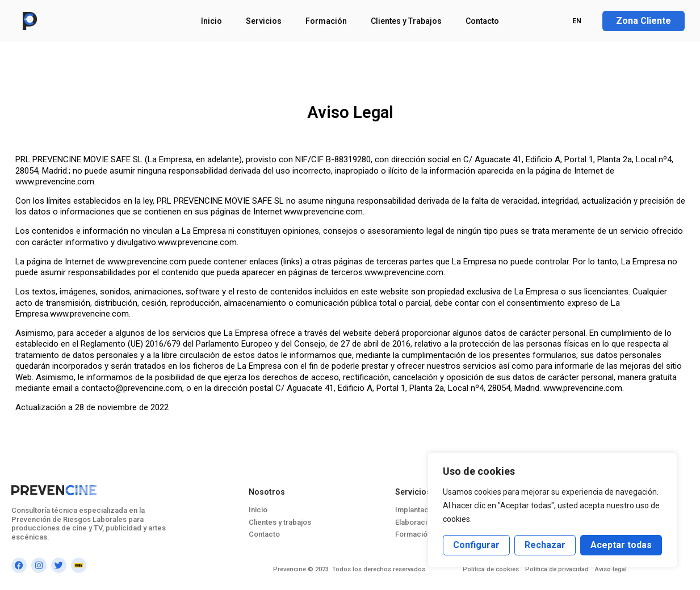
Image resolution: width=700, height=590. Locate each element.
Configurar (476, 545)
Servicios (264, 21)
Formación (326, 21)
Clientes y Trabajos (406, 21)
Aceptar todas (621, 545)
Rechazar (545, 545)
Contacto (482, 21)
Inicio (211, 21)
